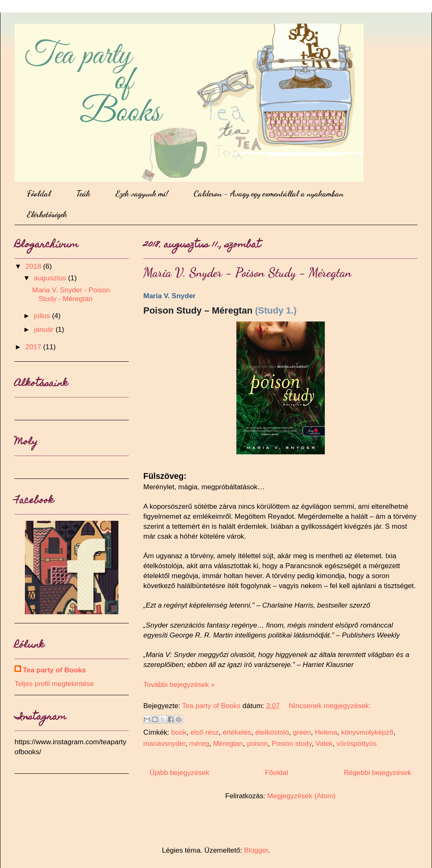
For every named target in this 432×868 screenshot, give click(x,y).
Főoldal (39, 194)
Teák (83, 194)
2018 (34, 266)
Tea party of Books (54, 670)
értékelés (237, 732)
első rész (204, 732)
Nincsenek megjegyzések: (330, 706)
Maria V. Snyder (169, 296)
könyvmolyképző (367, 732)
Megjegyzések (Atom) (301, 796)
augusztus (51, 278)
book (179, 732)
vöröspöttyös (356, 744)
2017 (34, 347)
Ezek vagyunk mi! (142, 194)
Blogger (256, 850)
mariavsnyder (164, 744)
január (45, 330)
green (302, 732)
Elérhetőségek (47, 214)
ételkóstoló (272, 732)
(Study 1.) (276, 310)
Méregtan (228, 744)
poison (257, 744)
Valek (324, 744)
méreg (199, 744)
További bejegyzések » (179, 685)
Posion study (292, 744)
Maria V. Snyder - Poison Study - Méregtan (247, 272)
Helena (326, 732)
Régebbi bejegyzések (377, 773)
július (43, 316)
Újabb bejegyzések (179, 773)
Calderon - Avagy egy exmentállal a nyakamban (269, 194)
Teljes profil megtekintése (54, 684)
